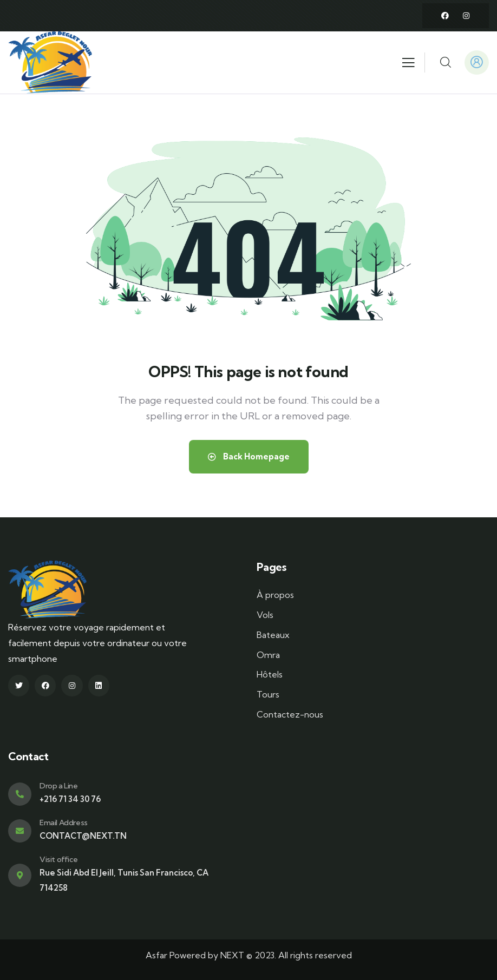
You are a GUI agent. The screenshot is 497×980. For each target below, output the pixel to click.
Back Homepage (249, 456)
